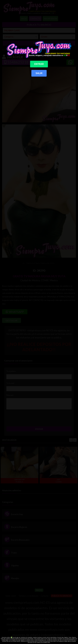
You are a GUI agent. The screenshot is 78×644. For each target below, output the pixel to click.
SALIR (39, 73)
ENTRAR (39, 64)
